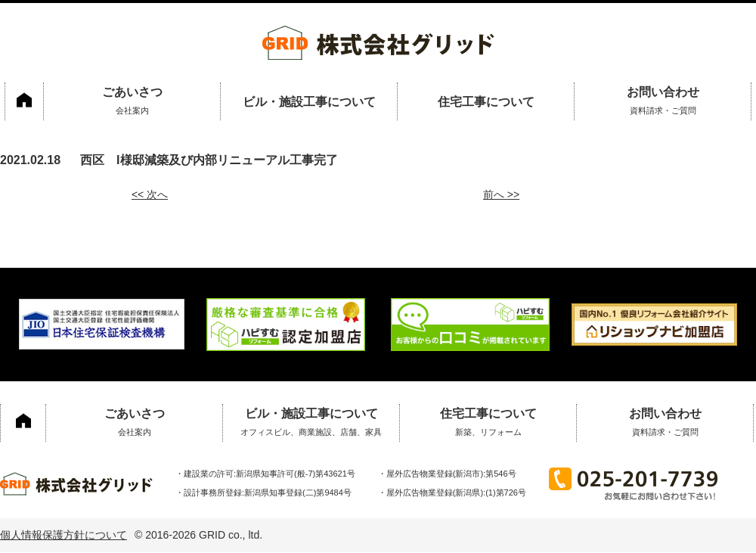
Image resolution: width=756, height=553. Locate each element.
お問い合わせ (663, 103)
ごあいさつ (132, 103)
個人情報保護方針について (64, 535)
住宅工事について (486, 102)
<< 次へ (150, 194)
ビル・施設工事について (309, 102)
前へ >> (501, 194)
